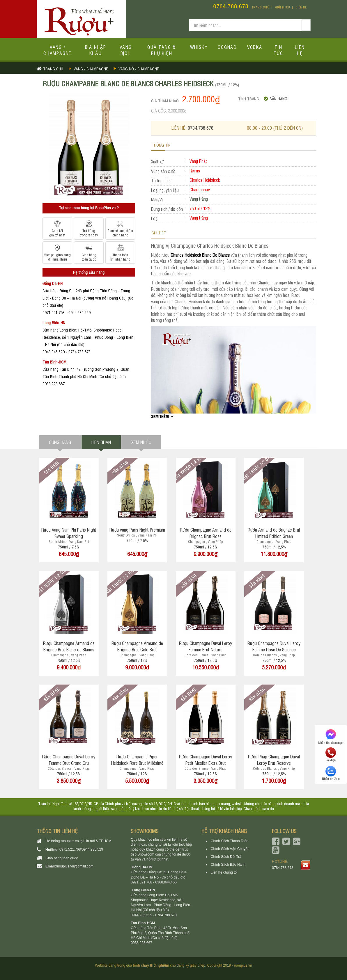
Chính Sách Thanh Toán (230, 841)
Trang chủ (261, 7)
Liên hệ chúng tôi (224, 872)
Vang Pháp (199, 161)
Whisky (199, 47)
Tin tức (278, 50)
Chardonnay (200, 189)
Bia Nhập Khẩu (96, 50)
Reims (195, 171)
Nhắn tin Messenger (331, 736)
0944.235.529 (92, 849)
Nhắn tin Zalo (331, 773)
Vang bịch (126, 50)
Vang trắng (199, 218)
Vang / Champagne (57, 50)
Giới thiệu (283, 7)
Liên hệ (301, 7)
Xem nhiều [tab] (141, 442)
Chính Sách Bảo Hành (228, 865)
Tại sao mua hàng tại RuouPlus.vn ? (89, 207)
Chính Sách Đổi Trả (226, 857)
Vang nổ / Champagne (139, 68)
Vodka (255, 47)
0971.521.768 (70, 849)
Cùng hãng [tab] (60, 442)
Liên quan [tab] (101, 442)
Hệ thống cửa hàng (89, 272)
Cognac (227, 47)
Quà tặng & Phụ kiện (162, 50)
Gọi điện (331, 755)
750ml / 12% (200, 208)
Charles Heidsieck (205, 180)
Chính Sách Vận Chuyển (230, 849)
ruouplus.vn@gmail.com (75, 866)
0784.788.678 (231, 6)
